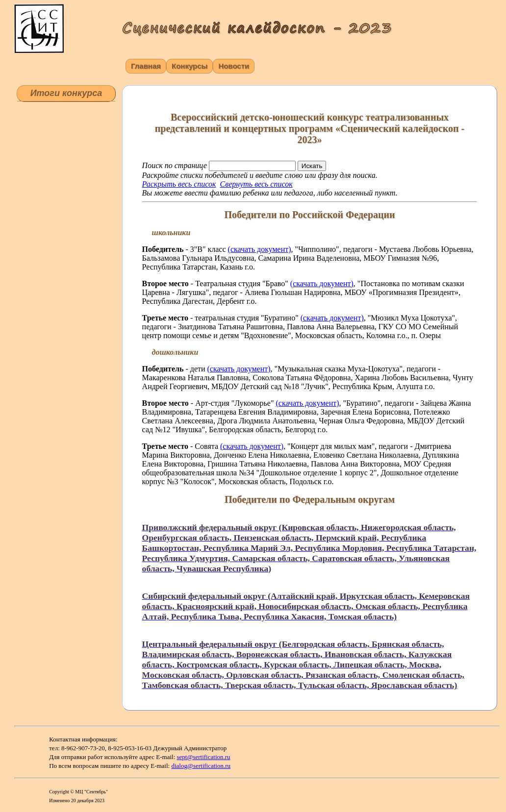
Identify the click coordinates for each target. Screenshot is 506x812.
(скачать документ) (260, 249)
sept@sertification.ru (204, 757)
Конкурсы (190, 66)
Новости (234, 66)
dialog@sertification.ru (201, 766)
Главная (146, 66)
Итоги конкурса (66, 93)
